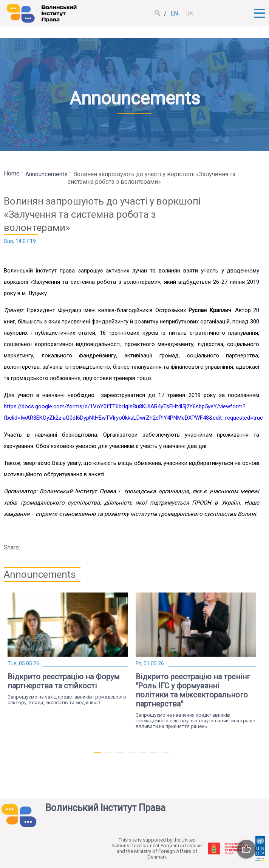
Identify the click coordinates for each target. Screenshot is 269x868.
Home (12, 173)
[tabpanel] (68, 649)
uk (189, 13)
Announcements (46, 174)
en (174, 13)
